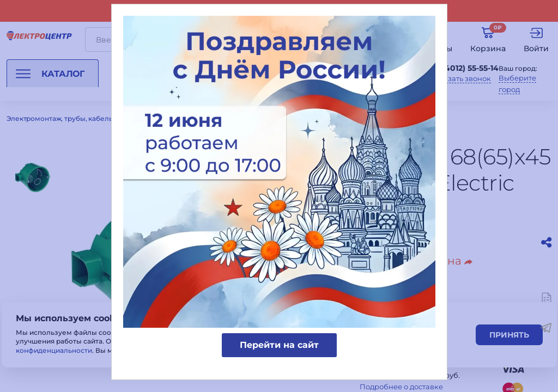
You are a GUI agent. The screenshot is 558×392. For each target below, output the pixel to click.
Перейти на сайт (279, 345)
